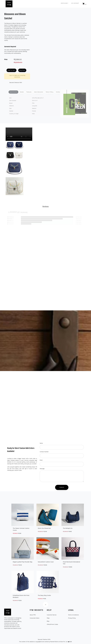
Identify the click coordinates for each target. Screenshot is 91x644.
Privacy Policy (72, 618)
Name (41, 443)
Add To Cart (11, 70)
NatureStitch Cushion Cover (46, 562)
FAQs (48, 618)
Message (42, 469)
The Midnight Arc (68, 528)
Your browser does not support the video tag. (19, 134)
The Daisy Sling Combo (44, 595)
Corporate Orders (35, 618)
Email (41, 460)
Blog (48, 621)
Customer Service (52, 615)
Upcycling (64, 3)
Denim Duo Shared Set (44, 528)
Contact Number (44, 452)
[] (84, 4)
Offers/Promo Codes (52, 624)
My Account (75, 3)
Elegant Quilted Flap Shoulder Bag (22, 562)
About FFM (33, 615)
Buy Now (22, 70)
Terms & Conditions (73, 615)
